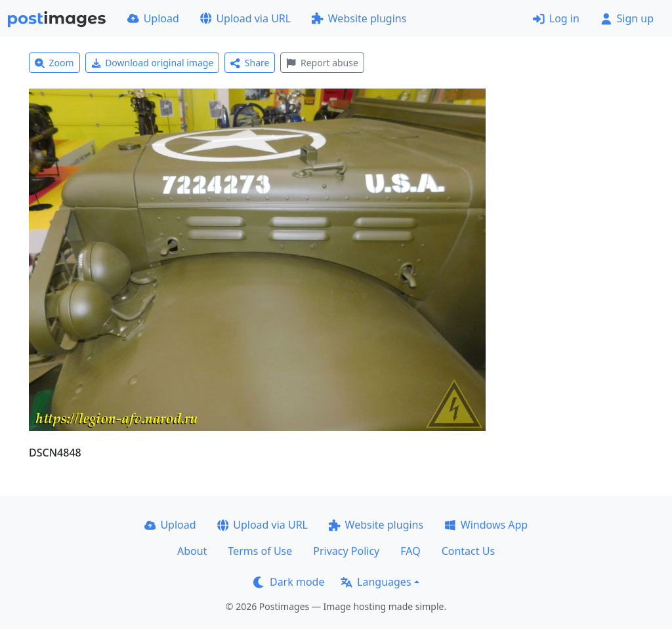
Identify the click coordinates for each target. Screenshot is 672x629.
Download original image (153, 63)
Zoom (54, 63)
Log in (556, 18)
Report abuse (322, 63)
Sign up (627, 18)
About (192, 551)
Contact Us (468, 551)
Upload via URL (245, 18)
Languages (376, 582)
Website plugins (359, 18)
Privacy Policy (346, 551)
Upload (153, 18)
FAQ (410, 551)
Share (250, 63)
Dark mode (289, 582)
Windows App (486, 525)
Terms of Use (260, 551)
